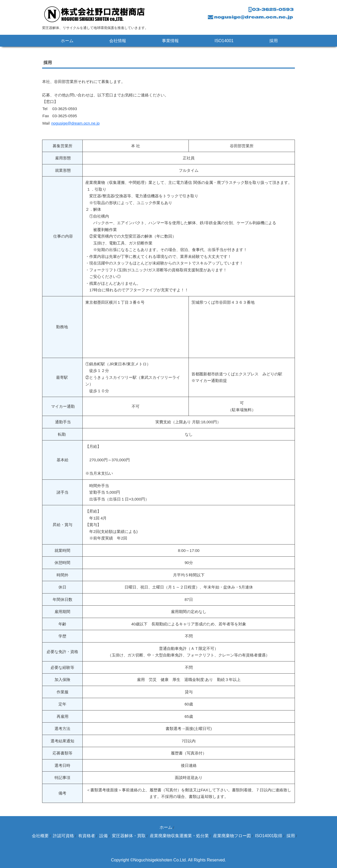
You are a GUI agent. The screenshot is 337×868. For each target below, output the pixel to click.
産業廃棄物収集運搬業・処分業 (179, 836)
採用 (274, 41)
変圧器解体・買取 (129, 836)
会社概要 (40, 836)
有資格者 (87, 836)
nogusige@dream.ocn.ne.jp (76, 123)
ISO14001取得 (269, 836)
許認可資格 (63, 836)
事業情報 (170, 41)
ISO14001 (224, 41)
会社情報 (118, 41)
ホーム (67, 41)
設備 (103, 836)
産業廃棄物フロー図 (232, 836)
